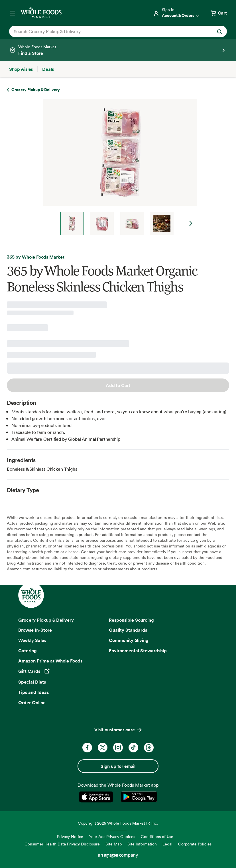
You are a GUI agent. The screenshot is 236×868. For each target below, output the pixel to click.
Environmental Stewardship (138, 651)
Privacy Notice (70, 836)
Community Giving (129, 640)
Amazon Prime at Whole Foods (50, 661)
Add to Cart (118, 385)
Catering (28, 651)
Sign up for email (118, 766)
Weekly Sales (32, 640)
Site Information (142, 844)
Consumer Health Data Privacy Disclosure (62, 844)
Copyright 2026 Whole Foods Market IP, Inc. (118, 823)
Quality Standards (128, 630)
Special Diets (32, 682)
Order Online (32, 702)
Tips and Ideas (33, 692)
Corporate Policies (195, 844)
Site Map (114, 844)
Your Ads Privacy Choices (112, 836)
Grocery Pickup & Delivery (46, 620)
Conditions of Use (157, 836)
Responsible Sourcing (131, 620)
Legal (167, 844)
